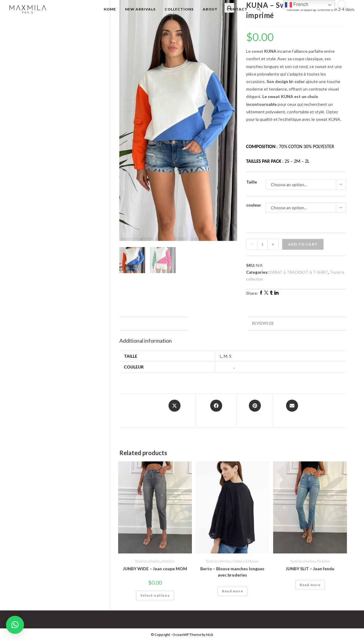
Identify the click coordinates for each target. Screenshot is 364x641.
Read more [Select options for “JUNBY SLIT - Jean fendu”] (310, 585)
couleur (254, 205)
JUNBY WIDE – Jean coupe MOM (155, 569)
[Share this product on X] (175, 410)
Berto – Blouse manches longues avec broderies (232, 572)
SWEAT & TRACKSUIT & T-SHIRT (299, 272)
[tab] (218, 324)
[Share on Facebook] (216, 410)
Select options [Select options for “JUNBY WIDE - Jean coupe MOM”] (155, 595)
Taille (252, 182)
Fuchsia (227, 367)
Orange (243, 367)
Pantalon (168, 561)
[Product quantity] (262, 244)
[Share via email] (292, 410)
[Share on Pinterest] (255, 410)
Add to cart (303, 244)
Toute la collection (148, 561)
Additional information (218, 323)
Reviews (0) (263, 323)
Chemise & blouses (246, 561)
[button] (15, 625)
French (297, 5)
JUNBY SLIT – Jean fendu (310, 569)
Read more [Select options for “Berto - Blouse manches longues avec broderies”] (233, 591)
